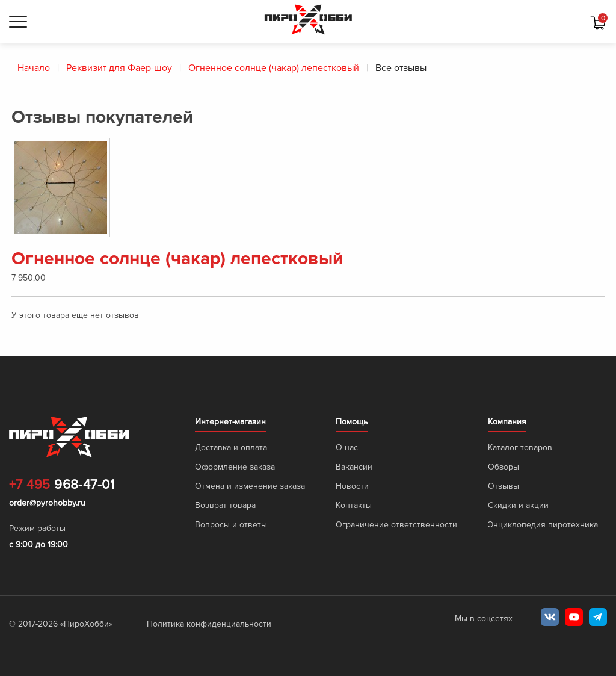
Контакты (354, 505)
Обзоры (504, 467)
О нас (347, 448)
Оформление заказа (235, 467)
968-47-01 (62, 485)
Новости (352, 486)
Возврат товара (225, 505)
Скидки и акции (518, 505)
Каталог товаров (520, 448)
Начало (34, 68)
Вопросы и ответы (231, 525)
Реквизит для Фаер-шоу (119, 68)
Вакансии (354, 467)
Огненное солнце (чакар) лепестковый (274, 68)
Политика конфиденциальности (209, 624)
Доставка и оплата (231, 448)
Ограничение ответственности (396, 525)
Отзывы (504, 486)
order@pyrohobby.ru (47, 503)
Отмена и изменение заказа (250, 486)
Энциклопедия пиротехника (543, 525)
